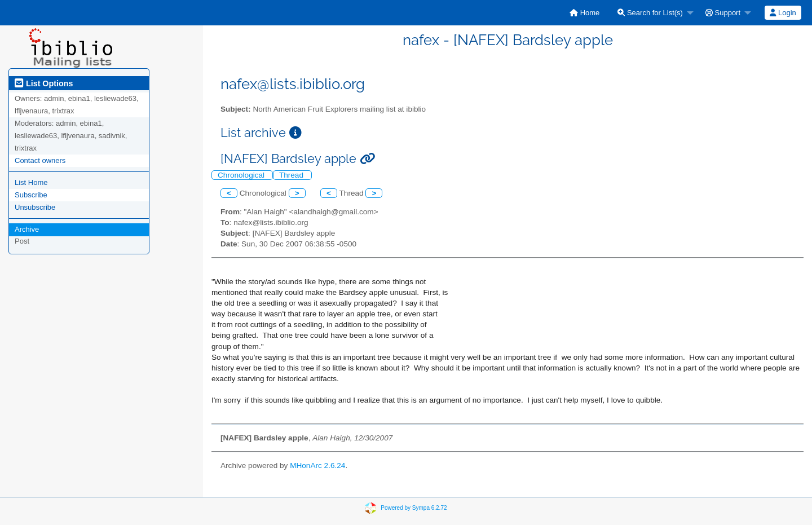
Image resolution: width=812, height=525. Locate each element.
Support (723, 13)
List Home (31, 182)
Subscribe (31, 195)
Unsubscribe (35, 207)
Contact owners (40, 160)
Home (584, 13)
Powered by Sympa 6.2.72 (414, 508)
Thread (292, 175)
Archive (27, 229)
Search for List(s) (650, 13)
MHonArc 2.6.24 (317, 466)
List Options (44, 83)
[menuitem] (584, 13)
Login (783, 13)
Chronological (242, 175)
